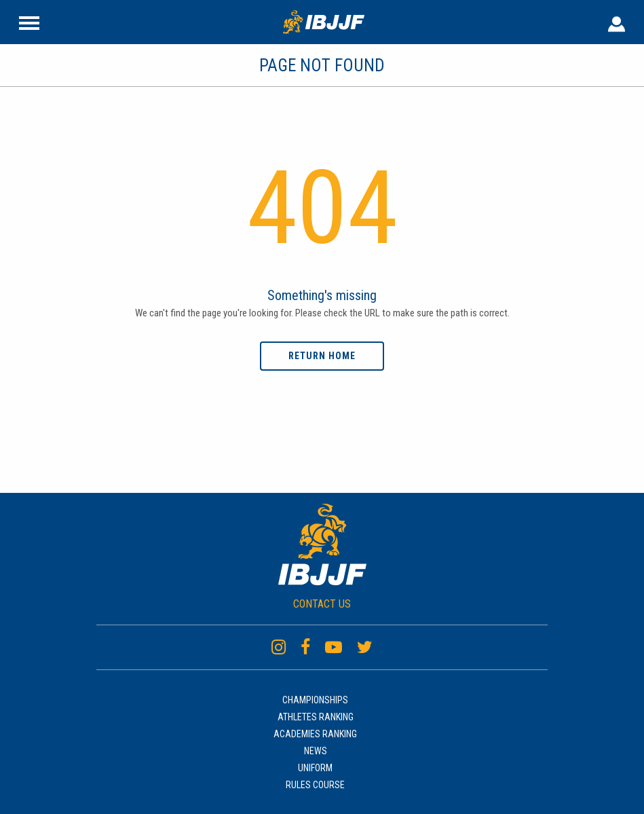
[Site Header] (29, 22)
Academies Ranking (315, 734)
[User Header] (617, 22)
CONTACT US (322, 604)
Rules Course (315, 785)
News (316, 751)
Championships (315, 700)
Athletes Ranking (316, 717)
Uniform (315, 768)
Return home (322, 356)
